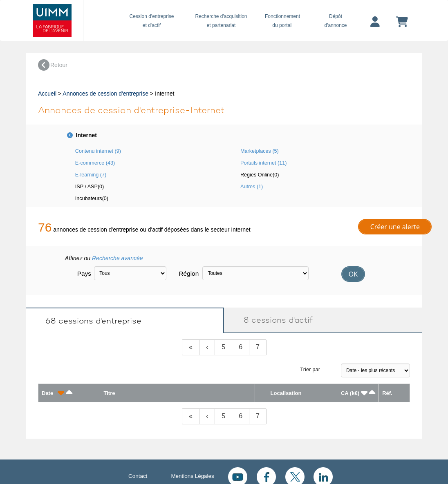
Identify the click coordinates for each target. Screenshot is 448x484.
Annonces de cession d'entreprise (105, 94)
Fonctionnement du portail (282, 21)
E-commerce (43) (95, 163)
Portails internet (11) (263, 163)
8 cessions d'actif (274, 320)
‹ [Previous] (207, 347)
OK (353, 274)
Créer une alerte (395, 227)
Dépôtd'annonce (336, 21)
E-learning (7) (91, 175)
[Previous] (191, 347)
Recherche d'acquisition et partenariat (221, 21)
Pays (83, 273)
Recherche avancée (118, 258)
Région (187, 273)
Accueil (47, 94)
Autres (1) (252, 187)
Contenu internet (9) (98, 151)
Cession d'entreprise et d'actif (152, 21)
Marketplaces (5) (260, 151)
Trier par (310, 369)
